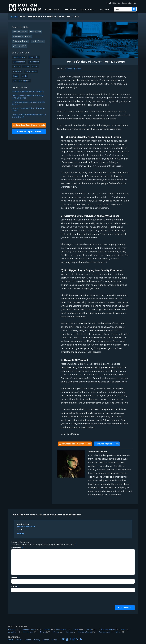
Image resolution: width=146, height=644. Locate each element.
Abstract (11, 629)
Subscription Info (129, 3)
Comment (17, 548)
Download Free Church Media (29, 125)
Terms (54, 640)
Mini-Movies (71, 10)
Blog (14, 17)
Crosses (77, 629)
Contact (28, 640)
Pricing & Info (89, 10)
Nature (43, 632)
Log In (109, 3)
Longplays (12, 632)
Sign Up (117, 3)
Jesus (123, 629)
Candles (47, 629)
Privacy (37, 640)
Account (106, 10)
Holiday (89, 629)
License (46, 640)
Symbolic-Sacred (85, 632)
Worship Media (53, 10)
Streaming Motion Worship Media (28, 92)
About (10, 640)
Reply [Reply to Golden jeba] (21, 533)
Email (15, 586)
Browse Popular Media (29, 132)
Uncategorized (104, 632)
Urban (118, 632)
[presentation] (21, 602)
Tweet (77, 69)
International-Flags (107, 629)
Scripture (69, 632)
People (56, 632)
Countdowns (61, 629)
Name (15, 578)
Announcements (29, 629)
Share (69, 69)
